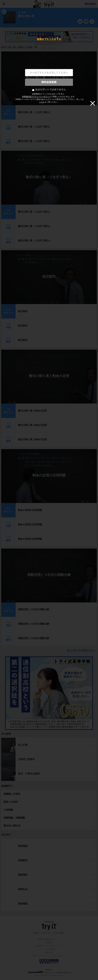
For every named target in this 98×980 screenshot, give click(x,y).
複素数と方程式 (12, 794)
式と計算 (23, 745)
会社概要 (49, 942)
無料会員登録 (90, 4)
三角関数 (8, 810)
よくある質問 (49, 949)
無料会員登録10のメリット (49, 939)
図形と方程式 (11, 802)
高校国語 (23, 904)
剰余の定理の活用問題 (49, 475)
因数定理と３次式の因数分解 (49, 575)
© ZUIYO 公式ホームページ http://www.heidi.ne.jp (50, 971)
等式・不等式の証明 (29, 774)
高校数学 (23, 860)
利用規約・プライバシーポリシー (49, 946)
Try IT (49, 4)
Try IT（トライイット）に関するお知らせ (49, 956)
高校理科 (23, 875)
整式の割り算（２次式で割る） (49, 177)
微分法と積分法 (12, 826)
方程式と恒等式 (26, 759)
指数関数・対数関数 (14, 818)
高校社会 (23, 889)
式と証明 (6, 734)
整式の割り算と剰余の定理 (49, 376)
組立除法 (49, 276)
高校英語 (23, 846)
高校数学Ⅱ (7, 786)
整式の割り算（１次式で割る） (49, 78)
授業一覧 (49, 952)
